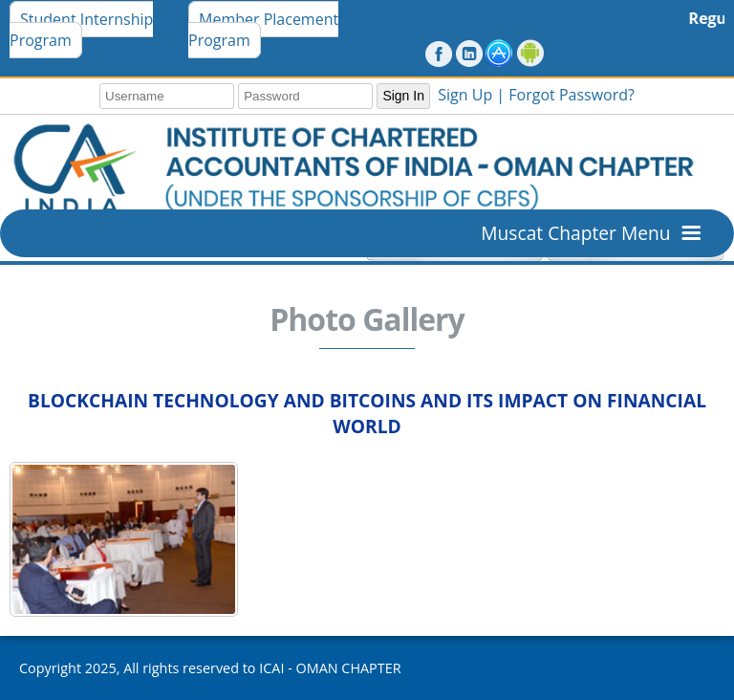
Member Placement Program (263, 30)
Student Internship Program (81, 30)
